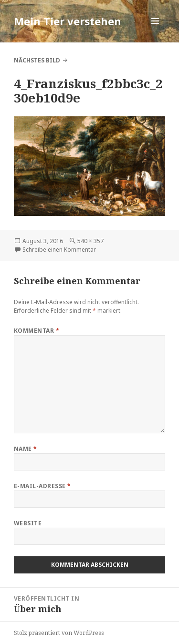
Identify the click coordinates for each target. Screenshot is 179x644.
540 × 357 (90, 241)
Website (28, 523)
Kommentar (37, 331)
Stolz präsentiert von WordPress (59, 633)
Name (26, 449)
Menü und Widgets (155, 31)
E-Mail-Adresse (42, 486)
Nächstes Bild (37, 60)
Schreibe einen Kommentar (59, 250)
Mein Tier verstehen (68, 21)
